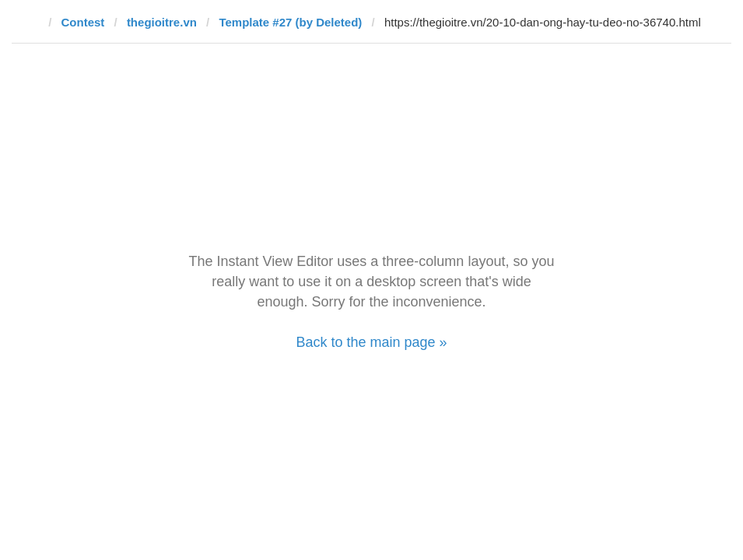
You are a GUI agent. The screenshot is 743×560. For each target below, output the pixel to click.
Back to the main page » (371, 342)
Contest (83, 22)
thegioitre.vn (162, 22)
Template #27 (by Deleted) (290, 22)
